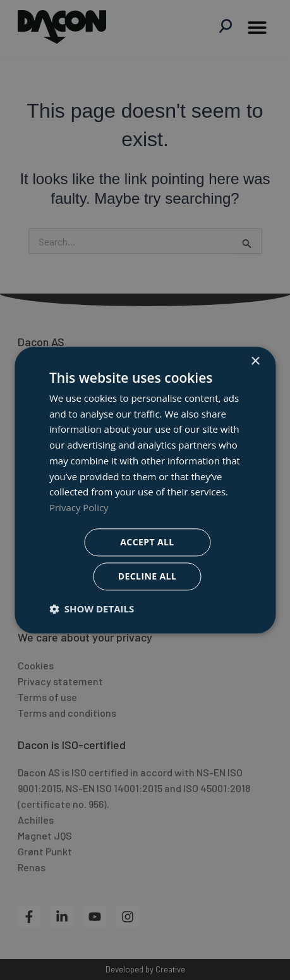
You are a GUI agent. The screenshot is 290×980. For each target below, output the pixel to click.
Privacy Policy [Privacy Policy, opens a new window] (79, 507)
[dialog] (145, 490)
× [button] (255, 362)
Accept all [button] (147, 542)
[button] (92, 609)
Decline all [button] (147, 576)
